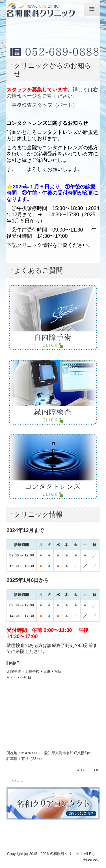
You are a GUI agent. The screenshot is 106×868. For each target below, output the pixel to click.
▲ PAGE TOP (88, 770)
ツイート (17, 781)
